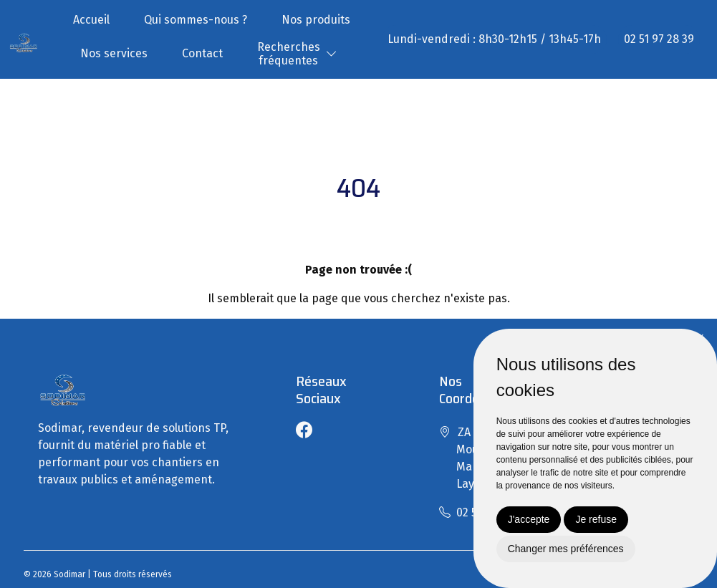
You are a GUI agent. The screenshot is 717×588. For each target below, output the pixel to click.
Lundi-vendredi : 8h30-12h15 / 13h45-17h (494, 39)
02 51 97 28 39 (659, 39)
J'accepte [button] (529, 519)
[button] (332, 54)
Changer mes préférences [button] (566, 549)
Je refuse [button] (596, 519)
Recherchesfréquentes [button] (289, 54)
